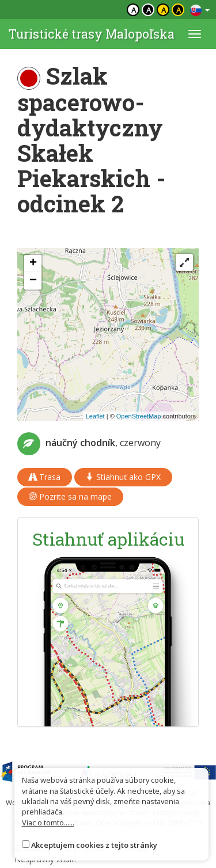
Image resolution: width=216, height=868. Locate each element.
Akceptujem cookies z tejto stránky (94, 845)
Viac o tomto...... (48, 823)
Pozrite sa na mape (70, 496)
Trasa (45, 477)
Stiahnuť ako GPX (123, 477)
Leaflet (95, 416)
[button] (33, 264)
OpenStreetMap (139, 416)
